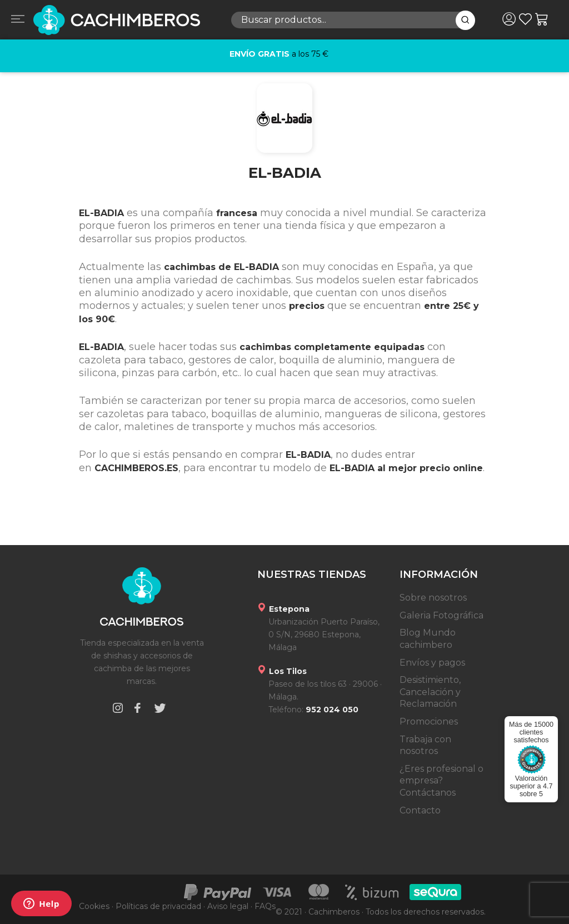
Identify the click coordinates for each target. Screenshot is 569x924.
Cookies (94, 906)
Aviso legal (228, 906)
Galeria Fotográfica (441, 615)
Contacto (420, 810)
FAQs (265, 906)
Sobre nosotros (433, 598)
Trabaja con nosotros (425, 745)
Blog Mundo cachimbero (428, 639)
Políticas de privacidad (158, 906)
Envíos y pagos (432, 663)
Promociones (429, 721)
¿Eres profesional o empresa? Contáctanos (441, 781)
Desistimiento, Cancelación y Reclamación (430, 692)
